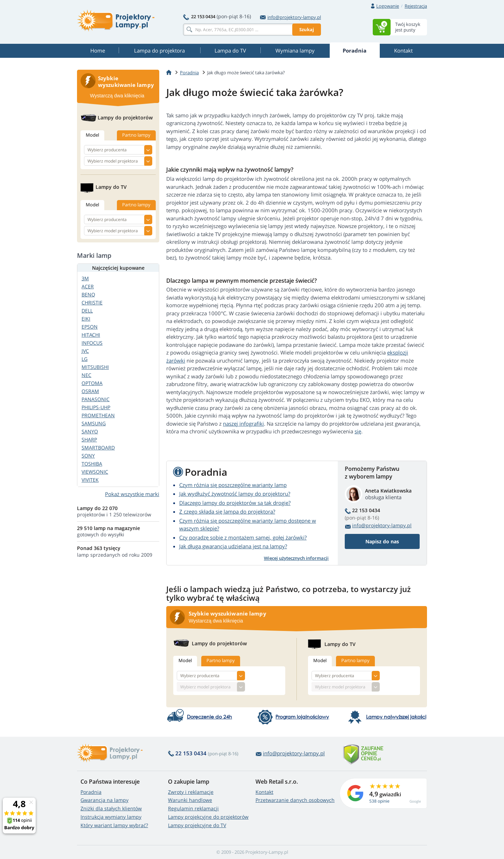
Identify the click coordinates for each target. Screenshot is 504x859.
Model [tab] (185, 660)
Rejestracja (416, 6)
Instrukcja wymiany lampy (111, 817)
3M (85, 278)
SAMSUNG (94, 423)
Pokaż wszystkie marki (132, 494)
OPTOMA (92, 383)
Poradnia (91, 792)
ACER (88, 286)
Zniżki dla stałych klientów (111, 808)
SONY (88, 456)
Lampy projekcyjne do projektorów (208, 817)
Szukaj (307, 29)
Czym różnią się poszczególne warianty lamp (233, 485)
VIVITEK (90, 480)
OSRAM (90, 391)
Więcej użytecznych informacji (296, 558)
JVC (85, 351)
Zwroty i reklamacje (191, 792)
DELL (87, 311)
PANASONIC (96, 399)
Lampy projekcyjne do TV (197, 825)
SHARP (89, 439)
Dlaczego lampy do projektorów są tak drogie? (235, 503)
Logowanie (388, 6)
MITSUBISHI (95, 367)
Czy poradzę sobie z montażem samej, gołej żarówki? (243, 537)
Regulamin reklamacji (193, 808)
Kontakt (264, 792)
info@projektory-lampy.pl (290, 17)
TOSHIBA (92, 464)
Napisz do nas (382, 541)
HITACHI (91, 335)
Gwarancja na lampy (104, 800)
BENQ (88, 294)
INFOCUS (92, 343)
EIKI (86, 319)
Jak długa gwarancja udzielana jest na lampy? (233, 546)
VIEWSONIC (95, 472)
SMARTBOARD (98, 448)
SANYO (90, 431)
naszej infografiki (243, 424)
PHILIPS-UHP (96, 407)
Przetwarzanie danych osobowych (295, 800)
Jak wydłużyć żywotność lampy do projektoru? (235, 494)
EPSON (90, 327)
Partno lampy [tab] (221, 660)
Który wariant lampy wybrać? (114, 825)
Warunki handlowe (190, 800)
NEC (86, 375)
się (358, 431)
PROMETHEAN (98, 415)
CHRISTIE (92, 303)
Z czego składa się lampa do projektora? (227, 511)
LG (85, 359)
